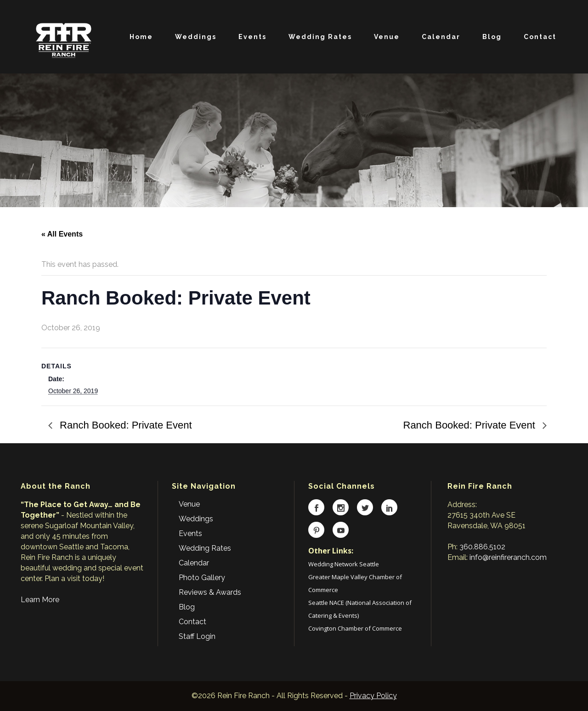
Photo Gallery (202, 578)
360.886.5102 (482, 547)
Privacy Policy (373, 696)
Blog (187, 607)
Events (190, 533)
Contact (192, 622)
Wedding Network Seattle (344, 564)
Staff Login (197, 636)
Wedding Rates (205, 548)
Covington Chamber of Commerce (355, 628)
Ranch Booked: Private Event (124, 425)
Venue (189, 504)
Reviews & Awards (210, 592)
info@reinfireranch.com (508, 557)
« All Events (62, 234)
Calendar (194, 563)
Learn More (40, 600)
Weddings (196, 519)
